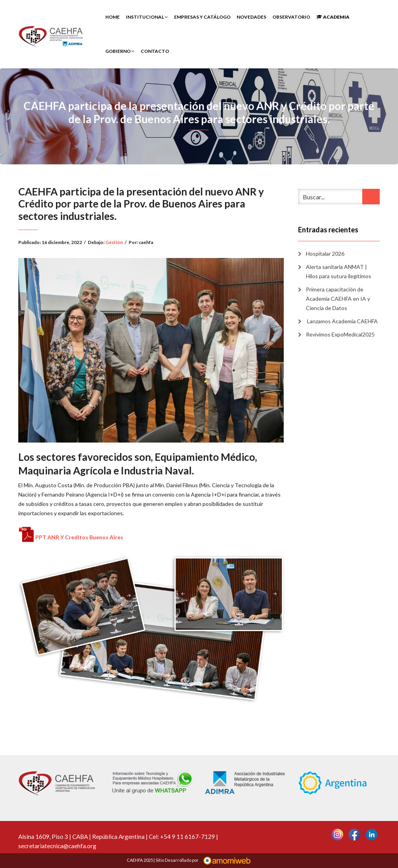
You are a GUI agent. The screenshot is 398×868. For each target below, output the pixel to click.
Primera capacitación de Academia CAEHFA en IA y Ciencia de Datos (338, 299)
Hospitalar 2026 (325, 254)
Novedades (251, 17)
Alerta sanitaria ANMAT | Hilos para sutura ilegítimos (339, 271)
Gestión (114, 242)
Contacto (155, 51)
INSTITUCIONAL (147, 17)
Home (113, 17)
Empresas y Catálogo (202, 17)
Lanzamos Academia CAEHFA (342, 321)
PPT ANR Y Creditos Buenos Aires (79, 537)
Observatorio (291, 17)
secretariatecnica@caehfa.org (57, 846)
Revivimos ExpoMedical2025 (340, 334)
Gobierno (120, 51)
